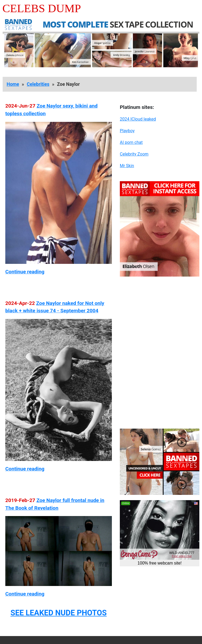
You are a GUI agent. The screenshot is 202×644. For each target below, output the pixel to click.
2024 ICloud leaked (138, 119)
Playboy (127, 131)
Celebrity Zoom (134, 154)
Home (13, 84)
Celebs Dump (42, 8)
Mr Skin (127, 166)
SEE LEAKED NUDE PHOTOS (58, 613)
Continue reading (25, 272)
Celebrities (38, 84)
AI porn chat (131, 142)
